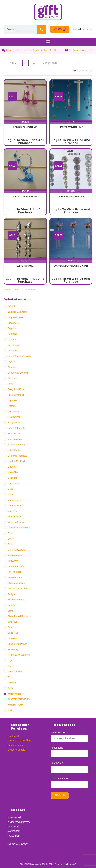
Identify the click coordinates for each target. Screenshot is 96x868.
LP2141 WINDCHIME (25, 196)
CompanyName (59, 778)
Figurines (12, 400)
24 (81, 71)
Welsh (11, 688)
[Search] (42, 29)
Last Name (57, 763)
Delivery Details (16, 750)
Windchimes (14, 694)
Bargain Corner (16, 317)
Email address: (59, 732)
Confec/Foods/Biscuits (19, 356)
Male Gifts (13, 472)
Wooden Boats (15, 705)
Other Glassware (16, 550)
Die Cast (12, 378)
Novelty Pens (15, 517)
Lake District (14, 450)
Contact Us (14, 736)
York (10, 710)
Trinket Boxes (15, 672)
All (90, 71)
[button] (48, 41)
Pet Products (14, 572)
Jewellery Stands (16, 445)
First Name (57, 748)
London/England (16, 461)
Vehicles (12, 683)
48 (86, 71)
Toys (10, 660)
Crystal (11, 362)
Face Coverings (16, 395)
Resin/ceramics (16, 600)
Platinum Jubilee (16, 583)
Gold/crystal (14, 417)
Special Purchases (17, 644)
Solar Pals (13, 633)
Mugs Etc (12, 511)
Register (87, 29)
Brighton (12, 328)
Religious (12, 594)
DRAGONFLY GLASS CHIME (71, 266)
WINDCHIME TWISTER (71, 196)
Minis (10, 494)
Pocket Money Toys (18, 589)
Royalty (11, 605)
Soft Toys (12, 622)
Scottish (12, 611)
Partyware (13, 561)
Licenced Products (17, 456)
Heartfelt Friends (16, 428)
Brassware (13, 323)
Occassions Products (19, 528)
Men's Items (14, 483)
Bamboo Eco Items (18, 312)
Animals (12, 306)
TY (9, 677)
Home (7, 290)
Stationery (13, 650)
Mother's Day (14, 506)
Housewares (14, 433)
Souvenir (12, 638)
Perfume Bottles (16, 566)
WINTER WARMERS (19, 699)
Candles (12, 339)
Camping (12, 334)
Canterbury (13, 345)
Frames (12, 406)
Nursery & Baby (16, 522)
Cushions (12, 367)
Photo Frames (15, 577)
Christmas (13, 351)
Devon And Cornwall (18, 373)
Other (16, 290)
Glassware (13, 411)
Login (76, 29)
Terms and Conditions (20, 741)
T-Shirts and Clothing (19, 655)
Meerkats (12, 478)
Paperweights (15, 555)
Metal (10, 489)
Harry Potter (14, 422)
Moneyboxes (14, 500)
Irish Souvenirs (15, 439)
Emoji (11, 384)
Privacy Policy (15, 745)
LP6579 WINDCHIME (25, 127)
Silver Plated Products (19, 616)
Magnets (12, 467)
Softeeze (12, 627)
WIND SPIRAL (25, 266)
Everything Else (16, 389)
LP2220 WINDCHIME (71, 127)
